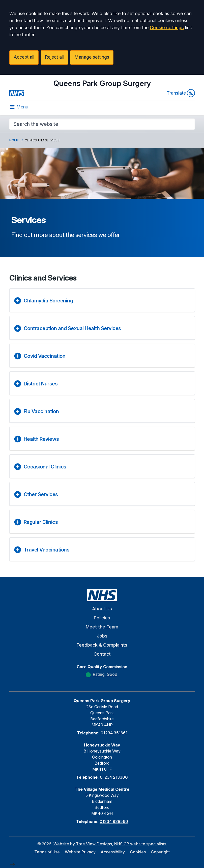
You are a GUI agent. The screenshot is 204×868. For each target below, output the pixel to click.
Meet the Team (102, 627)
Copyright (160, 852)
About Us (102, 609)
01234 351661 (114, 733)
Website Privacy (80, 852)
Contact (102, 654)
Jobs (102, 636)
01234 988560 (114, 821)
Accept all (24, 57)
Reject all (54, 57)
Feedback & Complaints (102, 645)
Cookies (138, 852)
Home (14, 140)
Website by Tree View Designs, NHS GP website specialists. (110, 844)
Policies (102, 618)
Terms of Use (47, 852)
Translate (181, 93)
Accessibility (113, 852)
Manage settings (92, 57)
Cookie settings (167, 28)
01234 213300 (114, 777)
